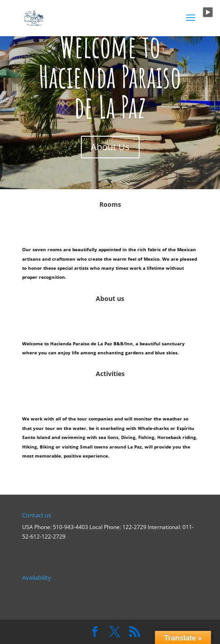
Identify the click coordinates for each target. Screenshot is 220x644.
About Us (110, 147)
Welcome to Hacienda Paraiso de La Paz (110, 76)
